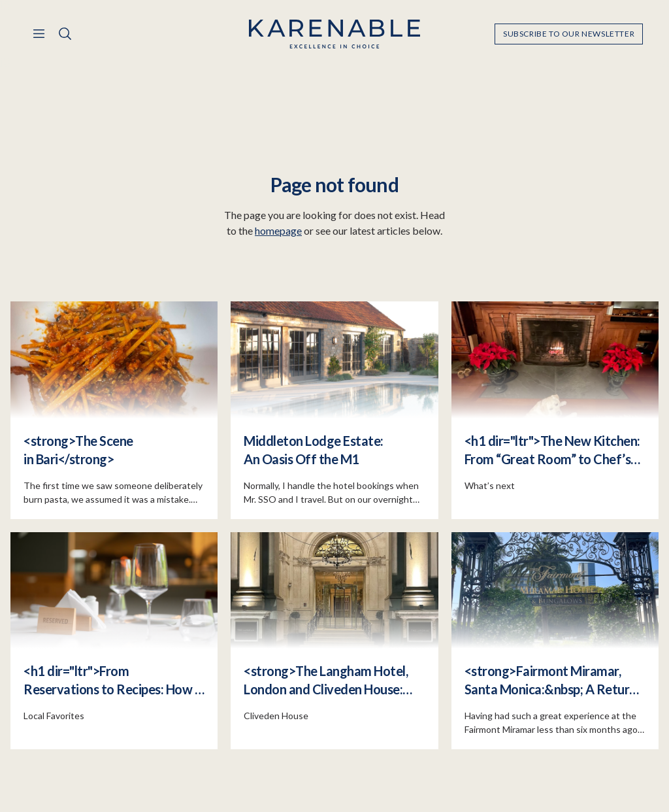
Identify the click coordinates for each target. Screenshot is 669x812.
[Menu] (39, 34)
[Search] (65, 34)
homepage (278, 231)
